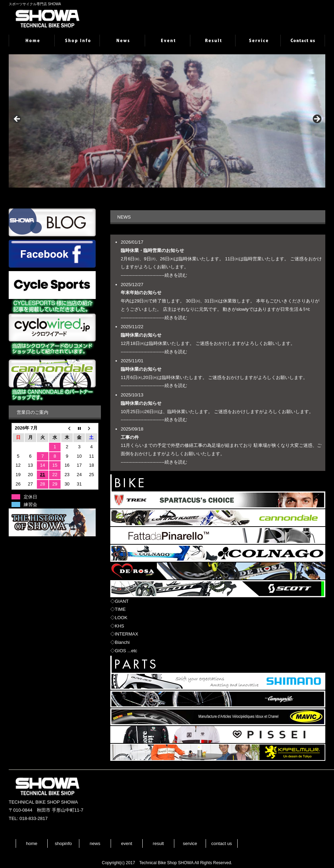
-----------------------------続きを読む (154, 275)
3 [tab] (175, 195)
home (31, 41)
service (257, 41)
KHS (120, 626)
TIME (120, 609)
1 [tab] (159, 195)
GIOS (121, 651)
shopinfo (77, 41)
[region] (167, 121)
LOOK (121, 618)
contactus (303, 41)
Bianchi (122, 642)
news (122, 41)
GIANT (122, 601)
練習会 (30, 504)
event (167, 41)
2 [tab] (167, 195)
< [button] (17, 119)
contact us (221, 843)
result (212, 41)
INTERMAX (126, 634)
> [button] (317, 119)
